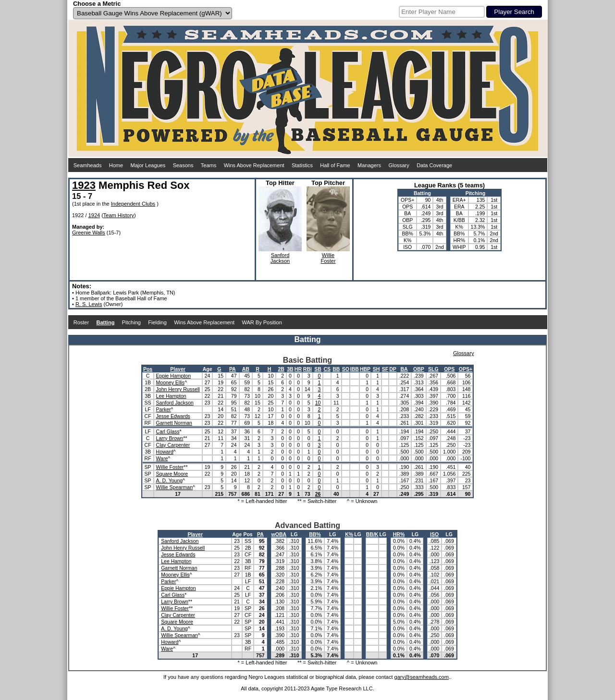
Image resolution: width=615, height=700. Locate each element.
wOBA (279, 534)
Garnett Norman (174, 423)
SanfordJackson (280, 258)
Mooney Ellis (171, 382)
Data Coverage (434, 165)
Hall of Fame (335, 165)
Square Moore (172, 474)
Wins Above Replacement (254, 165)
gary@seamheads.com (422, 677)
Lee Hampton (171, 396)
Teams (209, 165)
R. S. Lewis (89, 304)
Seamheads (88, 165)
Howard (165, 452)
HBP (365, 369)
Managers (369, 165)
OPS (449, 369)
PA (233, 369)
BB (336, 369)
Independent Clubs (133, 204)
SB (318, 369)
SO (346, 369)
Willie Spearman (174, 487)
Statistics (302, 165)
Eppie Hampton (173, 376)
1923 (84, 185)
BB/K (372, 534)
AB (246, 369)
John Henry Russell (178, 389)
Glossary (399, 165)
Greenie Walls (89, 233)
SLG (433, 369)
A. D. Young (169, 480)
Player (178, 369)
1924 (94, 215)
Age (208, 369)
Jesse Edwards (173, 416)
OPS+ (466, 369)
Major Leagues (148, 165)
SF (385, 369)
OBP (419, 369)
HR (298, 369)
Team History (119, 215)
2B (281, 369)
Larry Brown (170, 438)
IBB (355, 369)
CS (327, 369)
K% (349, 534)
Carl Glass (168, 431)
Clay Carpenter (173, 445)
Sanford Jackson (175, 403)
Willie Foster (170, 467)
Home (116, 165)
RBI (307, 369)
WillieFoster (328, 258)
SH (376, 369)
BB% (315, 534)
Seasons (183, 165)
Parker (164, 409)
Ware (162, 458)
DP (393, 369)
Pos (148, 369)
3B (290, 369)
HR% (399, 534)
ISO (434, 534)
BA (404, 369)
